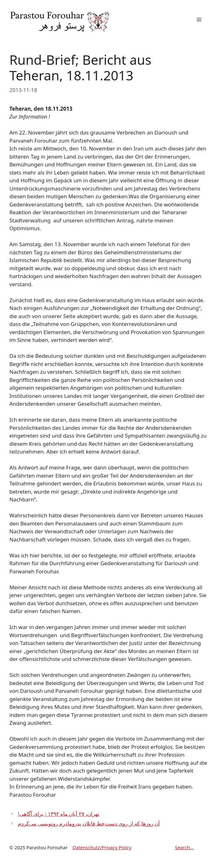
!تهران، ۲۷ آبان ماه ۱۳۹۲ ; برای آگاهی (59, 814)
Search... (184, 847)
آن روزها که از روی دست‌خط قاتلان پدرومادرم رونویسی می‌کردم (89, 823)
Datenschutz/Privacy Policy (102, 847)
